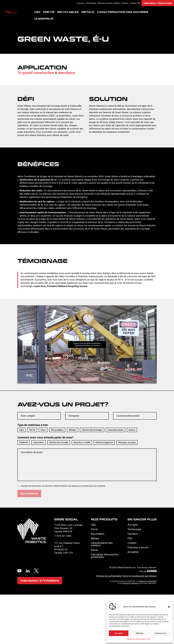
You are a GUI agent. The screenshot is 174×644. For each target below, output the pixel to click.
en (139, 3)
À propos (81, 3)
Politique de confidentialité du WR (138, 639)
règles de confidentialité (148, 581)
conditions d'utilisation (130, 583)
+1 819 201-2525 (63, 536)
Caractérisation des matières (123, 12)
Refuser (140, 633)
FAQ (130, 538)
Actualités (133, 552)
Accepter (119, 633)
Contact (133, 3)
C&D (37, 12)
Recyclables (68, 12)
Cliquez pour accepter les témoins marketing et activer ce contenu (87, 344)
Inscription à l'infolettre (40, 580)
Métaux (88, 12)
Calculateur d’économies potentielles (105, 556)
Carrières (125, 3)
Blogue (117, 3)
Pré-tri (49, 12)
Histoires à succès (105, 3)
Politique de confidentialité (109, 576)
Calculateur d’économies (158, 3)
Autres (95, 550)
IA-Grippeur (44, 19)
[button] (169, 607)
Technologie (91, 3)
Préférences (160, 633)
